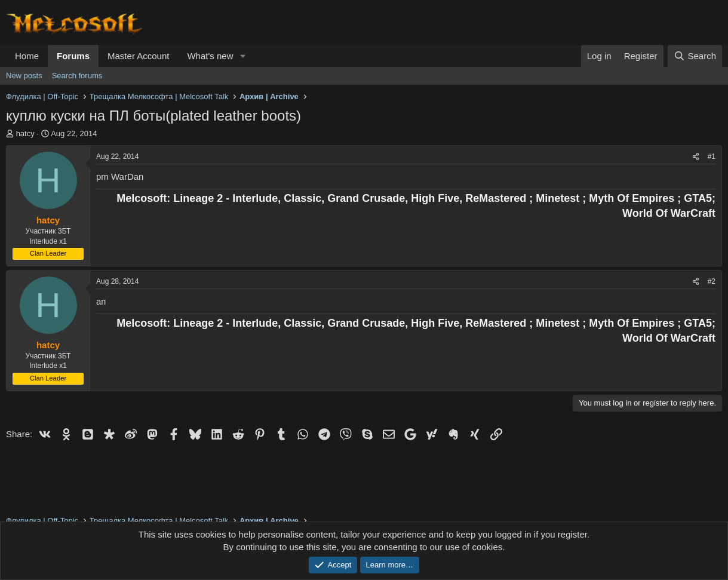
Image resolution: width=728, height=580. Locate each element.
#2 (712, 281)
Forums (73, 56)
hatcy (25, 134)
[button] (242, 56)
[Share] (696, 157)
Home (27, 56)
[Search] (695, 56)
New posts (24, 76)
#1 (712, 156)
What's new (210, 56)
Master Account (138, 56)
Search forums (77, 76)
